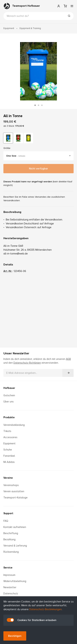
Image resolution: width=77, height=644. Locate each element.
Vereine (8, 474)
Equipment (9, 28)
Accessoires (10, 433)
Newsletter (10, 584)
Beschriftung (11, 529)
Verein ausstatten (14, 488)
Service (8, 564)
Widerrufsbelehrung (15, 577)
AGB (68, 355)
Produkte (9, 414)
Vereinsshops (11, 481)
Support (8, 510)
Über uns (9, 398)
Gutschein (9, 392)
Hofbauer (9, 384)
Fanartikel (9, 452)
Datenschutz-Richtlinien (27, 359)
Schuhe (8, 446)
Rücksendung (11, 548)
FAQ (6, 517)
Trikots (7, 427)
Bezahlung (9, 535)
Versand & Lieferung (15, 542)
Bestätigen (15, 636)
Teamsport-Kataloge (16, 494)
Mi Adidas (9, 458)
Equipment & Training (30, 28)
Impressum (9, 571)
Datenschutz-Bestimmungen (45, 609)
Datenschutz (11, 590)
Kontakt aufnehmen (15, 523)
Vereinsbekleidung (14, 421)
